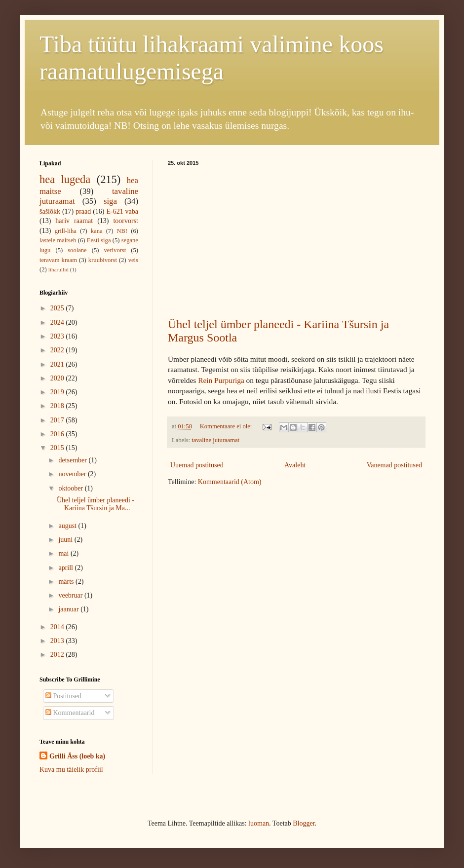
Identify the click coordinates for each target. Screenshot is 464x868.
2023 (58, 336)
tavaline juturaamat (215, 440)
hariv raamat (74, 221)
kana (97, 231)
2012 (58, 655)
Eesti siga (99, 240)
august (68, 526)
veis (133, 260)
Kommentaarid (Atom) (230, 482)
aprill (66, 568)
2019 (58, 392)
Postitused (63, 696)
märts (67, 582)
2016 (58, 434)
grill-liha (66, 231)
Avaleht (295, 465)
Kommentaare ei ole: (227, 426)
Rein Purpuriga (221, 380)
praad (83, 211)
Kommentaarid (70, 713)
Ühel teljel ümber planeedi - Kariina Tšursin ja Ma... (96, 504)
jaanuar (69, 609)
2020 (58, 378)
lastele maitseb (58, 240)
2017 (58, 420)
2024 (58, 322)
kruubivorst (103, 260)
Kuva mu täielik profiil (71, 770)
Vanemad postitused (394, 465)
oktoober (71, 488)
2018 (58, 406)
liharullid (58, 269)
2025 (58, 308)
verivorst (115, 250)
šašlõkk (50, 211)
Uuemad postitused (197, 465)
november (73, 474)
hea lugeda (65, 179)
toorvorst (126, 221)
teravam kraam (58, 260)
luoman (259, 823)
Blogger (304, 823)
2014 (58, 627)
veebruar (71, 595)
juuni (66, 540)
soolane (77, 250)
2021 (58, 364)
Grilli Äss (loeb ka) (77, 756)
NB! (122, 231)
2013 (58, 641)
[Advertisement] (296, 240)
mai (64, 553)
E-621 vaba (122, 211)
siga (110, 201)
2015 (58, 448)
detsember (73, 460)
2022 (58, 350)
